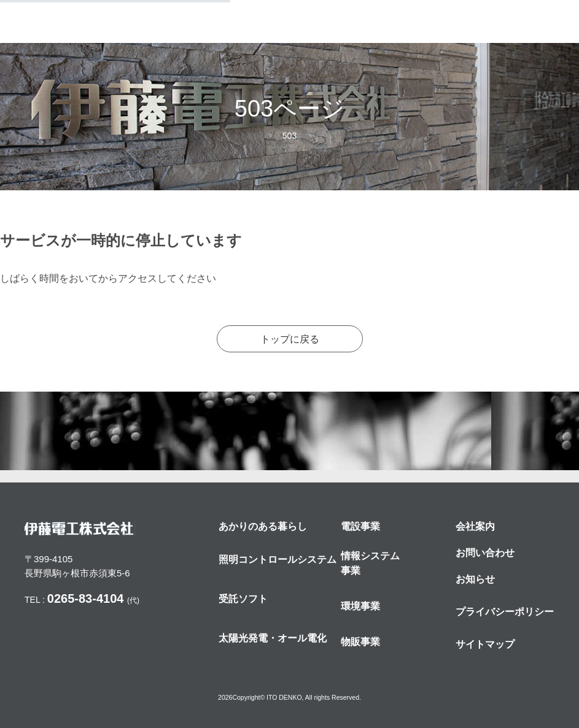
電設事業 (360, 526)
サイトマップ (485, 644)
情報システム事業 (370, 563)
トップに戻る (290, 339)
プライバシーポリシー (505, 612)
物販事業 (360, 642)
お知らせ (475, 579)
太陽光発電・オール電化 (273, 638)
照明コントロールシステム (278, 560)
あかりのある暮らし (263, 526)
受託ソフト (243, 599)
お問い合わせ (485, 553)
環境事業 (360, 606)
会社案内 (475, 526)
